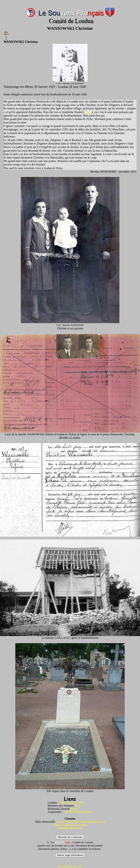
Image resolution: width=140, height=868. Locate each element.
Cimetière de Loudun (70, 828)
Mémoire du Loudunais (70, 837)
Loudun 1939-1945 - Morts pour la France (81, 822)
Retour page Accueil (70, 866)
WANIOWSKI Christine (78, 812)
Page (89, 112)
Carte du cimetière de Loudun (70, 825)
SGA (78, 806)
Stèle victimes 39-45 (71, 803)
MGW (74, 809)
